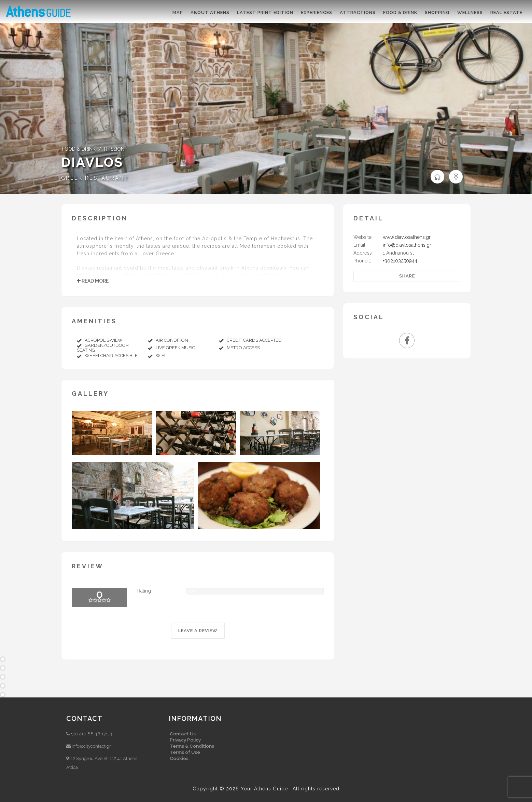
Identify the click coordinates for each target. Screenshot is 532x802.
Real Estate (506, 12)
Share (407, 276)
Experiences (317, 12)
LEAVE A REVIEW (198, 631)
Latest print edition (265, 12)
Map (178, 12)
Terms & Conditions (192, 746)
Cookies (179, 758)
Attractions (358, 12)
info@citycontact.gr (91, 746)
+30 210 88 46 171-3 (91, 734)
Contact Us (183, 734)
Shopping (437, 12)
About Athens (210, 12)
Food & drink (400, 12)
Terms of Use (185, 752)
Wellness (470, 12)
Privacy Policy (185, 740)
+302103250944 (400, 261)
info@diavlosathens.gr (407, 245)
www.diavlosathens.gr (407, 237)
